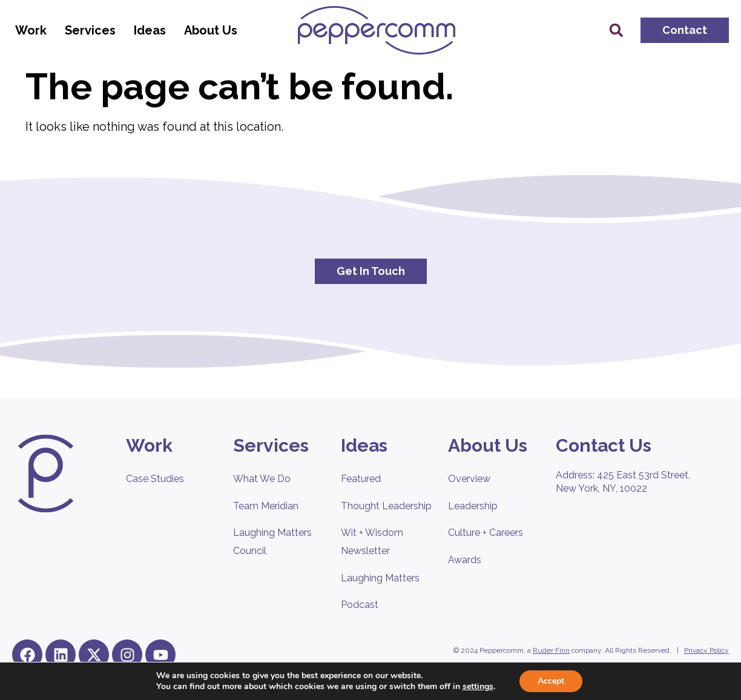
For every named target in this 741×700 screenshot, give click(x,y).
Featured (361, 479)
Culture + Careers (486, 533)
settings (478, 687)
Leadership (473, 506)
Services (93, 30)
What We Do (262, 479)
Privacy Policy (706, 650)
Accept (551, 681)
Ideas (153, 30)
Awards (465, 560)
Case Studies (155, 479)
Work (34, 30)
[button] (616, 30)
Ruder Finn (551, 650)
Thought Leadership (386, 506)
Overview (469, 479)
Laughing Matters (380, 578)
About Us (214, 30)
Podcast (360, 605)
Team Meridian (266, 506)
